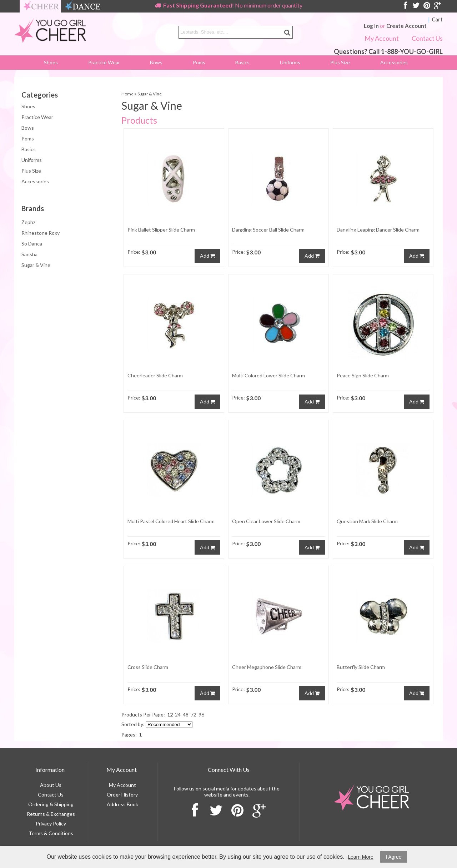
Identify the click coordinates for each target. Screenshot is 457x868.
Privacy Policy (51, 824)
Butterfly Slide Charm (361, 667)
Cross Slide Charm (148, 667)
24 (178, 715)
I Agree (393, 857)
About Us (51, 785)
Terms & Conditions (51, 833)
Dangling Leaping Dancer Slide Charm (378, 230)
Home (127, 94)
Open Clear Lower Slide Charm (266, 521)
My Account (382, 38)
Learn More (361, 857)
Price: (134, 252)
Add (207, 256)
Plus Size (340, 62)
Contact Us (427, 38)
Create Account (406, 26)
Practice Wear (104, 62)
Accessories (394, 62)
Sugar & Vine (36, 268)
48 (186, 715)
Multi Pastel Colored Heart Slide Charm (171, 521)
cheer (41, 6)
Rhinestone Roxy (41, 236)
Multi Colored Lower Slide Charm (268, 375)
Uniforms (290, 62)
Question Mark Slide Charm (367, 521)
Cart (437, 19)
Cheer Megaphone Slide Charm (267, 667)
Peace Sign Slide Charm (363, 375)
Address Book (122, 804)
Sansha (29, 257)
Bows (156, 62)
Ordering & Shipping (51, 804)
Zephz (28, 225)
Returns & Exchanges (51, 814)
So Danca (32, 246)
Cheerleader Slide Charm (155, 375)
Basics (242, 62)
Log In (371, 26)
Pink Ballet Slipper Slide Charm (161, 230)
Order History (122, 795)
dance (82, 6)
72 (194, 715)
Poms (199, 62)
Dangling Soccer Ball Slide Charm (268, 230)
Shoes (51, 62)
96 (201, 715)
